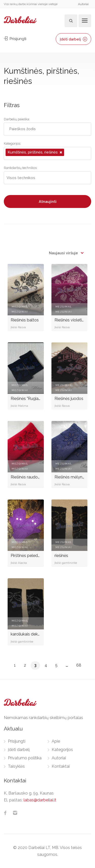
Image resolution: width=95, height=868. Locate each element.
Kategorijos (62, 750)
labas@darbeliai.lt (40, 800)
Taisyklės (16, 766)
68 (79, 665)
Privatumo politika (25, 758)
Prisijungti (15, 39)
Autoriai (83, 4)
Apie (56, 741)
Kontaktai (61, 766)
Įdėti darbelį (73, 39)
